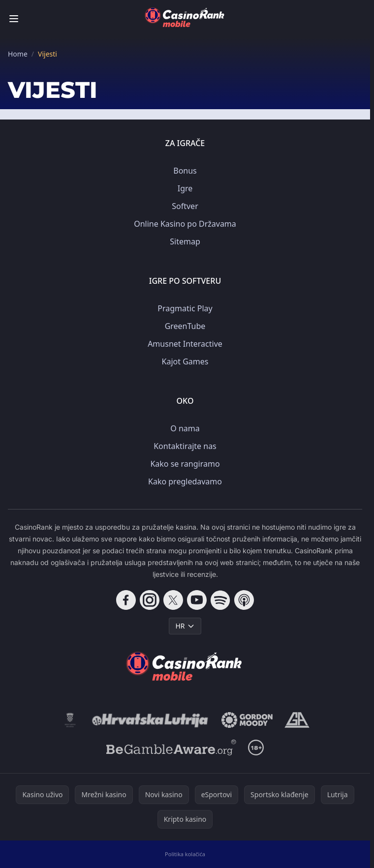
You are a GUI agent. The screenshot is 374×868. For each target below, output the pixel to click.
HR (185, 626)
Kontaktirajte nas (185, 446)
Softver (185, 206)
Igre (185, 188)
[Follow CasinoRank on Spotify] (220, 600)
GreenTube (185, 326)
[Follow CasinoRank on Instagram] (150, 600)
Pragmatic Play (185, 308)
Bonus (185, 171)
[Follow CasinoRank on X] (173, 600)
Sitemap (185, 241)
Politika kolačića (185, 854)
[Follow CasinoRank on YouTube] (197, 600)
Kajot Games (185, 361)
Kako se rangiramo (185, 464)
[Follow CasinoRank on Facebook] (126, 600)
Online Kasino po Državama (185, 224)
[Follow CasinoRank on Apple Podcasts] (244, 600)
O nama (185, 428)
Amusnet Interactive (185, 344)
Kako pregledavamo (185, 481)
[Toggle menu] (14, 19)
